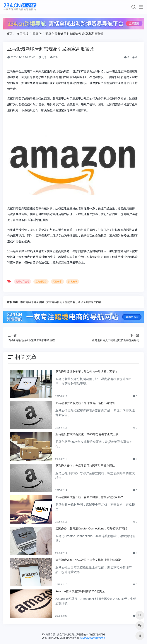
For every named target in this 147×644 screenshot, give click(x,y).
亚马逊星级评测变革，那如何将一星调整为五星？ (87, 372)
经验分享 (57, 282)
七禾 (43, 57)
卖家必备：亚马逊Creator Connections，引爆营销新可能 (91, 528)
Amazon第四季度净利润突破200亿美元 (80, 591)
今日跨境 (22, 34)
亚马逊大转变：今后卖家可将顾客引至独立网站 (85, 466)
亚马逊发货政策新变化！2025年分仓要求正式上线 (87, 434)
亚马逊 (37, 34)
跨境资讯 (73, 282)
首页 (9, 34)
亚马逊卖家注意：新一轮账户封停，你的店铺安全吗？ (89, 497)
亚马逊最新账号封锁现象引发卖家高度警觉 (74, 34)
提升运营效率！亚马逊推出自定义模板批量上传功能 (88, 560)
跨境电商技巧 (22, 282)
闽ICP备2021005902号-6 (92, 638)
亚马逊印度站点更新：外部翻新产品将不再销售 (85, 403)
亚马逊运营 (41, 282)
